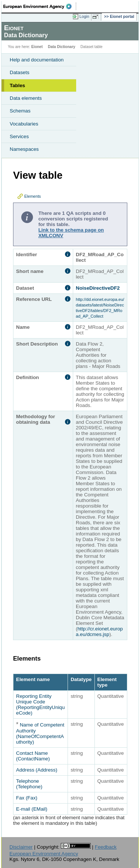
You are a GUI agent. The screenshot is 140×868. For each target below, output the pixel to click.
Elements (32, 196)
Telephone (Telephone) (29, 784)
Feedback (106, 847)
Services (19, 136)
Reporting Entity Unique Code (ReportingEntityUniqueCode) (40, 705)
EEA (40, 6)
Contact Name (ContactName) (33, 756)
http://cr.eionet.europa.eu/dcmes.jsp (99, 632)
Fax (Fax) (27, 798)
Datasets (20, 72)
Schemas (20, 111)
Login (84, 16)
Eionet (37, 47)
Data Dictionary (61, 47)
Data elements (26, 98)
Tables (17, 85)
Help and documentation (37, 60)
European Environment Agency (44, 854)
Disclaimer (21, 847)
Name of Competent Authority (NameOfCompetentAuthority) (40, 733)
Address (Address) (37, 770)
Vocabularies (24, 124)
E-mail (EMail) (32, 809)
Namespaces (24, 149)
